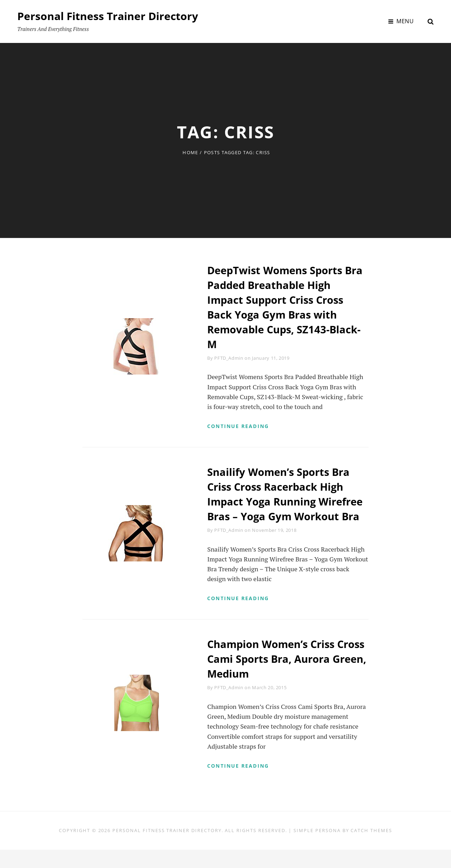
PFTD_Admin (229, 358)
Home (190, 152)
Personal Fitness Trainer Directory (108, 16)
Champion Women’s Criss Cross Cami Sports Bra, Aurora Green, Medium (287, 676)
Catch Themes (371, 849)
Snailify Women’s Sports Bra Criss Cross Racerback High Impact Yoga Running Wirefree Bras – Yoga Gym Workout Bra (281, 502)
